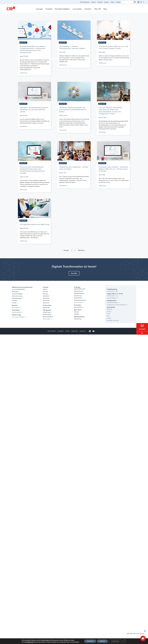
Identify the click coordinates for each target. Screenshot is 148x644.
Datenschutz (75, 331)
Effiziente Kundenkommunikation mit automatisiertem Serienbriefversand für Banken (73, 110)
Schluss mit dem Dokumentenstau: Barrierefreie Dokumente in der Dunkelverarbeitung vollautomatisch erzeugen (32, 170)
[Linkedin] (90, 331)
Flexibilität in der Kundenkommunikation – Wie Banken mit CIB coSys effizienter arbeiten (35, 110)
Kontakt (118, 2)
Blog (105, 9)
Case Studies (77, 9)
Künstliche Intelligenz (62, 9)
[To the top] (142, 333)
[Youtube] (93, 331)
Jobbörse (100, 2)
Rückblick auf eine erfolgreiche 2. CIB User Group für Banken (74, 168)
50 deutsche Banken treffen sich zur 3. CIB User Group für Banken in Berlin (113, 47)
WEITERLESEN (24, 73)
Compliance (60, 331)
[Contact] (142, 326)
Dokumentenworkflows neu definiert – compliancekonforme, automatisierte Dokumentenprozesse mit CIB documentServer (33, 49)
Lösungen (39, 9)
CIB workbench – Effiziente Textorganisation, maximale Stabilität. (72, 47)
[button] (143, 639)
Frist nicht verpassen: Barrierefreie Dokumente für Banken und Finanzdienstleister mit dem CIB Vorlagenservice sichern (110, 111)
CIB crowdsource (85, 2)
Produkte (49, 9)
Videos (112, 2)
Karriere (93, 2)
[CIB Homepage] (11, 8)
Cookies (68, 331)
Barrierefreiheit (52, 331)
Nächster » (82, 250)
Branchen (88, 9)
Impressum (83, 331)
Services (106, 2)
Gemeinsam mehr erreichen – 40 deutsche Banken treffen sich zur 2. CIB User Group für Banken (113, 169)
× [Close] (145, 631)
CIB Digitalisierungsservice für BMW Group (35, 224)
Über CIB (98, 9)
